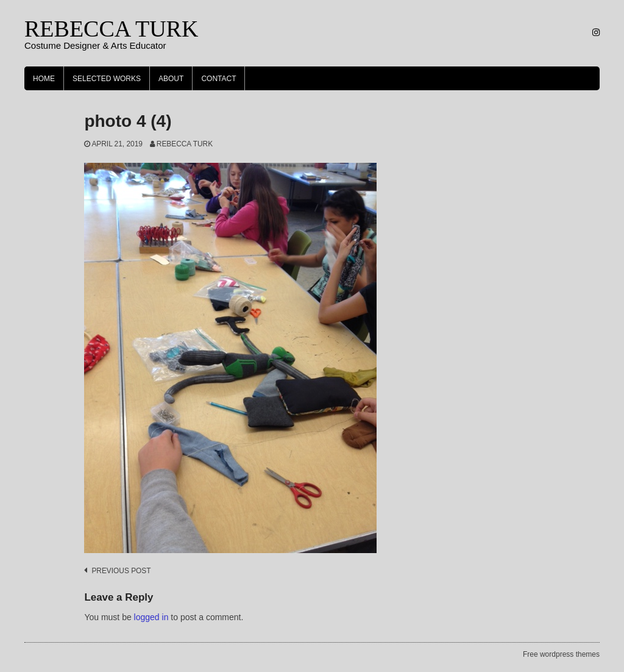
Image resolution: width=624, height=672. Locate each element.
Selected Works (107, 79)
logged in (151, 617)
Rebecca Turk (185, 144)
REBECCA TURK (111, 29)
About (171, 79)
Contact (218, 79)
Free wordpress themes (561, 654)
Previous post (121, 571)
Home (44, 79)
